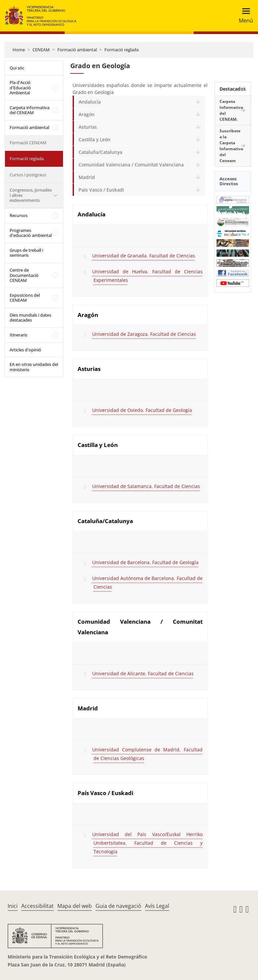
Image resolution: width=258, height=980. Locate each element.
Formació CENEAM (28, 143)
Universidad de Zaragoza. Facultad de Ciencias (144, 334)
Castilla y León (95, 139)
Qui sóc (17, 68)
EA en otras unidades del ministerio (34, 367)
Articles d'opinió (25, 350)
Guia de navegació (118, 906)
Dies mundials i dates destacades (30, 318)
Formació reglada (122, 50)
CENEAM (41, 50)
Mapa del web (75, 906)
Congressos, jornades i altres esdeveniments (31, 195)
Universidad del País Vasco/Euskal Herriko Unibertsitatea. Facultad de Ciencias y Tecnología (147, 843)
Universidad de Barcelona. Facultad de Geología (145, 562)
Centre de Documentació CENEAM (24, 275)
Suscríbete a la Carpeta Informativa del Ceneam (231, 146)
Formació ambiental (77, 50)
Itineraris (18, 335)
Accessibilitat (37, 906)
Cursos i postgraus (28, 175)
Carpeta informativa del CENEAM (30, 110)
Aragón (87, 114)
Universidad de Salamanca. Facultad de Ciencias (146, 486)
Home (19, 50)
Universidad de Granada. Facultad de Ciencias (144, 256)
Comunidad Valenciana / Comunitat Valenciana (131, 165)
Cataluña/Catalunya (100, 152)
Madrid (87, 177)
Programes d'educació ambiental (31, 233)
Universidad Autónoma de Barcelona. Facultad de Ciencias (147, 582)
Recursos (19, 215)
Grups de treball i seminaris (26, 253)
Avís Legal (157, 906)
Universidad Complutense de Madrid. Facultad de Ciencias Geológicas (147, 754)
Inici (13, 906)
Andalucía (90, 102)
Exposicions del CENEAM (25, 298)
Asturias (88, 127)
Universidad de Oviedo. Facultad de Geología (142, 410)
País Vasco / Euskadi (101, 190)
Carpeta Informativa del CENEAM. (231, 110)
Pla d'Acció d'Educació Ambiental (20, 88)
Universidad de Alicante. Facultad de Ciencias (143, 673)
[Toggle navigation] (244, 16)
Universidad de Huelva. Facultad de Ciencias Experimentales (147, 276)
